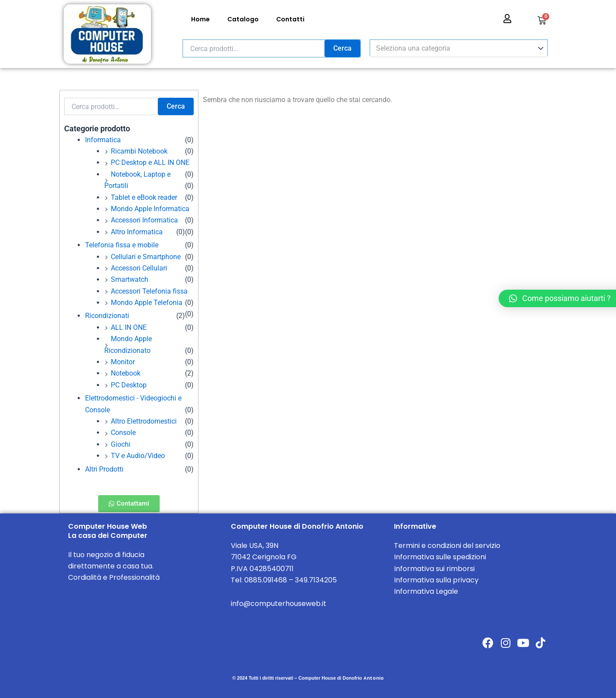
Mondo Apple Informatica (150, 209)
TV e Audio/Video (138, 456)
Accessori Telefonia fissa (149, 291)
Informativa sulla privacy (436, 580)
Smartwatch (130, 279)
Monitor (123, 362)
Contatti (290, 19)
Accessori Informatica (144, 220)
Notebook (126, 373)
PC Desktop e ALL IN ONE (150, 163)
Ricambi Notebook (139, 151)
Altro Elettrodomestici (144, 421)
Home (200, 19)
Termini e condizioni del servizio (447, 546)
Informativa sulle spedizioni (440, 557)
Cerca (342, 48)
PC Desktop (129, 385)
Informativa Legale (426, 591)
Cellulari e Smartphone (146, 257)
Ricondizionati (107, 316)
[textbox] (455, 48)
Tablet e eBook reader (144, 197)
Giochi (121, 444)
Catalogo (243, 19)
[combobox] (459, 48)
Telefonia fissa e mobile (122, 245)
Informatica (103, 140)
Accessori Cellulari (139, 268)
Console (123, 433)
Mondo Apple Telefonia (147, 303)
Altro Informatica (137, 232)
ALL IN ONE (129, 327)
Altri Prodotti (104, 469)
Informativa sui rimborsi (434, 569)
